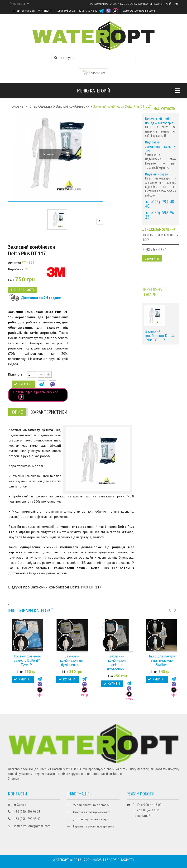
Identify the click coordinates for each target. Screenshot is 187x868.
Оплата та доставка (123, 4)
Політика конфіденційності (92, 812)
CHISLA (96, 859)
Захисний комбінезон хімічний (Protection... (117, 663)
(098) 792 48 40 (92, 11)
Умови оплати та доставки (91, 805)
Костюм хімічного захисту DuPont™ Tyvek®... (28, 660)
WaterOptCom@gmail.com (145, 11)
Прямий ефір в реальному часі (36, 395)
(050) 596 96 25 (67, 11)
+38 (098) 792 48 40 (27, 819)
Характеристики (52, 412)
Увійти (171, 4)
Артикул (14, 262)
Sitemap (14, 778)
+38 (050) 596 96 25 (27, 812)
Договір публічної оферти (91, 819)
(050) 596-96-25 (160, 215)
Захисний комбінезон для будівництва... (72, 660)
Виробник (16, 269)
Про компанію (98, 4)
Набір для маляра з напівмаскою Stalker (161, 660)
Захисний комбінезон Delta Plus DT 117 (160, 336)
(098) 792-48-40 (160, 204)
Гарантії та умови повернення (94, 826)
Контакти (145, 4)
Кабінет (159, 4)
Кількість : (16, 374)
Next (100, 221)
